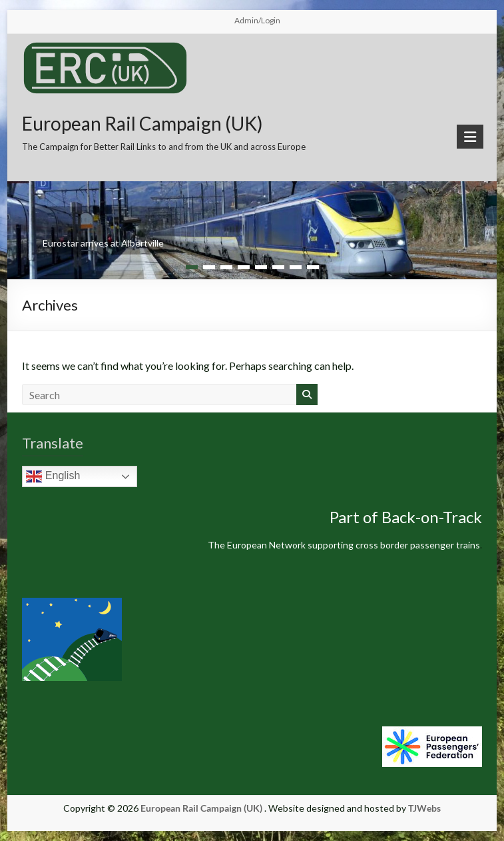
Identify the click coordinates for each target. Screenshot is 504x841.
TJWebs (424, 808)
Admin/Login (257, 20)
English (53, 476)
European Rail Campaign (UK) (142, 123)
